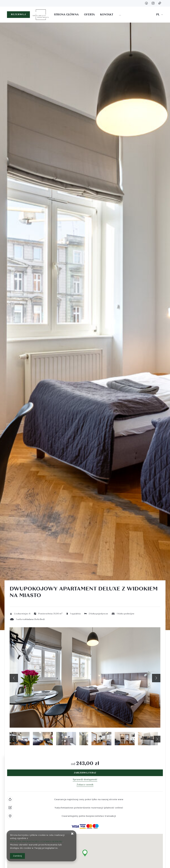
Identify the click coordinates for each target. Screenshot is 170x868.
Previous (14, 678)
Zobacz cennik (85, 785)
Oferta (89, 15)
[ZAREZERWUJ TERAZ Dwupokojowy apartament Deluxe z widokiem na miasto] (85, 773)
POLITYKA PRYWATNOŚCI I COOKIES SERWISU (36, 842)
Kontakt (107, 15)
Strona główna (66, 15)
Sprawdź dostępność (85, 779)
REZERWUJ (18, 14)
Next (156, 678)
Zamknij (17, 856)
